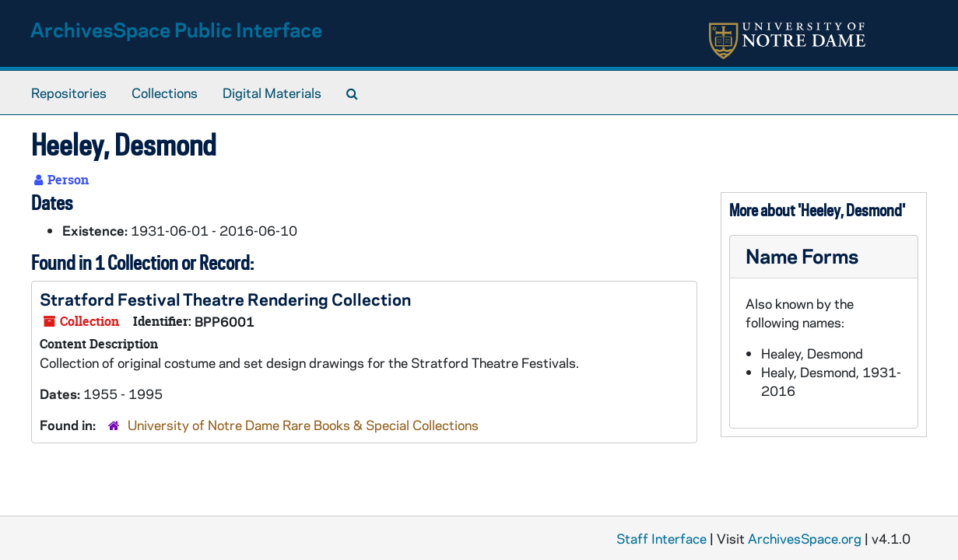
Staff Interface (661, 538)
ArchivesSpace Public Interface (176, 29)
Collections (165, 93)
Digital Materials (272, 93)
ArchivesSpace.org (805, 538)
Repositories (69, 93)
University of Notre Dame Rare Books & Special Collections (303, 425)
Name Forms (802, 255)
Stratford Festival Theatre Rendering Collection (225, 299)
